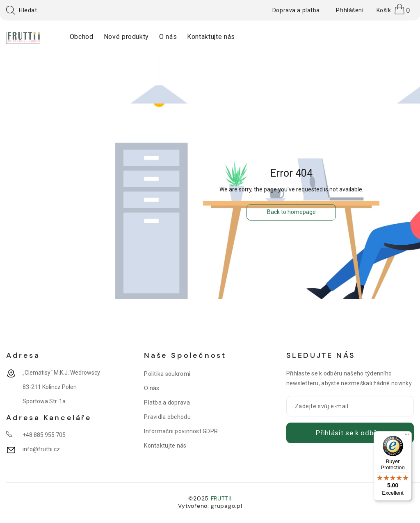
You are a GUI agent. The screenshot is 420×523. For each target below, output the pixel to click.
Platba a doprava (167, 402)
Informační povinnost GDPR (181, 431)
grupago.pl (226, 506)
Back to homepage (291, 212)
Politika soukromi (167, 374)
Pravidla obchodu (167, 417)
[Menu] (407, 436)
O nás (152, 388)
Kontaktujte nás (165, 446)
